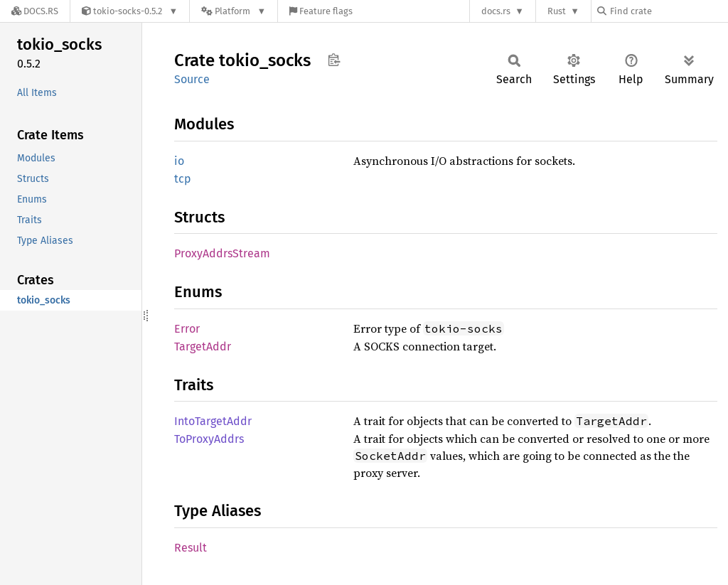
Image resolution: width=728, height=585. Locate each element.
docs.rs (496, 11)
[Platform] (234, 11)
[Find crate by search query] (668, 11)
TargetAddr (203, 347)
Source (192, 79)
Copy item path (334, 60)
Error (187, 329)
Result (191, 548)
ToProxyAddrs (209, 439)
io (179, 161)
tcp (183, 179)
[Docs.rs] (35, 11)
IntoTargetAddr (213, 421)
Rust (557, 11)
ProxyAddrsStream (222, 253)
